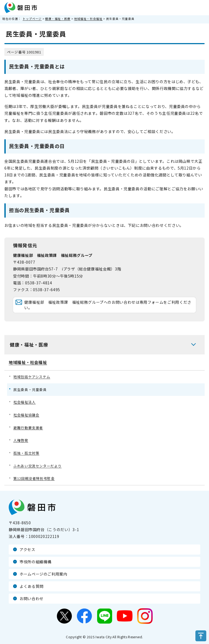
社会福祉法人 (24, 402)
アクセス (27, 549)
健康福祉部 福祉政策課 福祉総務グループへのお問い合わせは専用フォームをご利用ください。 (108, 305)
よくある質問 (32, 586)
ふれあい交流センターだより (37, 466)
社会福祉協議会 (26, 415)
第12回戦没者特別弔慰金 (34, 478)
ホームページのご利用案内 (44, 574)
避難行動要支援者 (28, 428)
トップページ (32, 19)
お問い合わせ (32, 598)
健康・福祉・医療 (58, 19)
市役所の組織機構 (36, 562)
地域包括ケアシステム (32, 377)
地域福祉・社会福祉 (88, 19)
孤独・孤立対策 (26, 453)
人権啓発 (21, 440)
